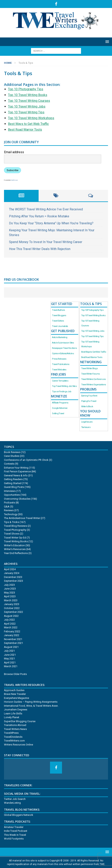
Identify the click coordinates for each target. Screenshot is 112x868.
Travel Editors (58, 321)
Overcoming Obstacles (17, 499)
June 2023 (10, 589)
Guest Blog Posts (14, 487)
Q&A (7, 507)
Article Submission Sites (63, 343)
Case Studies (12, 456)
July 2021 (9, 651)
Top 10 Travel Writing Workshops (31, 118)
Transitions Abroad (15, 725)
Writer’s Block (87, 407)
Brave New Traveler (15, 694)
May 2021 (9, 659)
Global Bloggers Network (19, 815)
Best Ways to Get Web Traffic (28, 124)
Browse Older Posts (15, 674)
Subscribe (12, 170)
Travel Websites (59, 370)
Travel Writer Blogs (89, 368)
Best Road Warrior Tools (25, 130)
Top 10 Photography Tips (26, 89)
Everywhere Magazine (16, 698)
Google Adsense (60, 408)
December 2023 (13, 577)
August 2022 (11, 616)
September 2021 (13, 643)
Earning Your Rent (89, 396)
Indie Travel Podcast (16, 831)
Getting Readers (13, 479)
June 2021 (10, 655)
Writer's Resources (15, 549)
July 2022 (9, 620)
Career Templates (60, 381)
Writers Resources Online (18, 745)
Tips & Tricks (11, 522)
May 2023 (9, 593)
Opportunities (12, 495)
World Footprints (14, 839)
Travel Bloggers (59, 315)
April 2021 (10, 663)
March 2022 (11, 627)
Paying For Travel (89, 401)
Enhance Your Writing (16, 468)
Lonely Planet (12, 717)
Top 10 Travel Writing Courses (29, 101)
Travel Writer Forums (90, 374)
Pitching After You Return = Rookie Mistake (39, 216)
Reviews (9, 510)
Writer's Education (14, 545)
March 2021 (11, 666)
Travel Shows (12, 534)
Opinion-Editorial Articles (63, 354)
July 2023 (9, 585)
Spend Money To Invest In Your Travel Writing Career (46, 242)
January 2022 (12, 635)
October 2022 (12, 608)
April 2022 (10, 624)
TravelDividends (13, 737)
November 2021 (13, 639)
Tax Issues (86, 427)
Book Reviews (12, 452)
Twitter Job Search (15, 799)
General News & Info (16, 475)
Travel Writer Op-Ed (15, 538)
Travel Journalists (60, 326)
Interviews (10, 491)
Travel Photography (15, 530)
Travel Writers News (15, 729)
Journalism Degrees (16, 710)
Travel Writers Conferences (93, 379)
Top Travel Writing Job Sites (64, 386)
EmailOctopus (14, 180)
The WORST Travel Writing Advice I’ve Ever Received (46, 209)
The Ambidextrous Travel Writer (22, 518)
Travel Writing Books (16, 541)
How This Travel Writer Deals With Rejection (40, 249)
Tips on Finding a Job (62, 392)
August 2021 (11, 647)
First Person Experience (17, 471)
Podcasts (9, 503)
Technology (11, 514)
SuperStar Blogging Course (20, 721)
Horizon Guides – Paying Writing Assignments (31, 702)
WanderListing (12, 803)
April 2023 (10, 596)
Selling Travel (58, 413)
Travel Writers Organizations (94, 385)
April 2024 (10, 569)
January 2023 (12, 604)
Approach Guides (14, 690)
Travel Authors (58, 310)
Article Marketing (60, 337)
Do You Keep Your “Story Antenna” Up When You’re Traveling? (51, 223)
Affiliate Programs (60, 403)
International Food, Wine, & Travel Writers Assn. (31, 706)
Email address (14, 152)
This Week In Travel (15, 835)
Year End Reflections (16, 553)
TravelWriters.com (14, 741)
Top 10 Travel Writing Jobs (27, 106)
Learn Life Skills (13, 714)
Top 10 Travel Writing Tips (26, 112)
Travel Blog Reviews (15, 526)
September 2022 (13, 612)
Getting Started (13, 483)
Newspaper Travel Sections (64, 348)
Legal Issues (87, 422)
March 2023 (11, 600)
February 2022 (12, 631)
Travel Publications (61, 364)
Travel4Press (11, 733)
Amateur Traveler (14, 827)
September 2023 (13, 581)
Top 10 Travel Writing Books (28, 95)
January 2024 (12, 573)
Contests (9, 464)
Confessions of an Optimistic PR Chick (26, 460)
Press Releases (59, 359)
